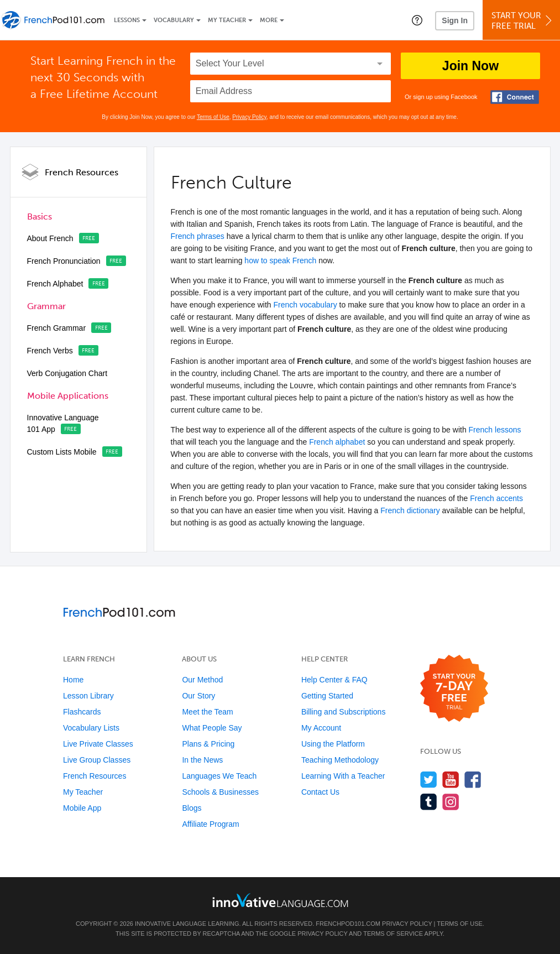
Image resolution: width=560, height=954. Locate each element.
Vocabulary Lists (91, 728)
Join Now (470, 66)
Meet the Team (207, 712)
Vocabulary (174, 20)
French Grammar (57, 328)
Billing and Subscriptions (344, 712)
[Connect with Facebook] (515, 97)
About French (50, 238)
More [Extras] (269, 20)
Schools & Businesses (220, 792)
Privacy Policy (249, 117)
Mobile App (82, 808)
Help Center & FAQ (334, 680)
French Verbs (50, 351)
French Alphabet (55, 284)
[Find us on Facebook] (473, 780)
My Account (321, 728)
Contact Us (320, 792)
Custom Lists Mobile (62, 452)
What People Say (212, 728)
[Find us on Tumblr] (429, 802)
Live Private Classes (98, 744)
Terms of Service (393, 934)
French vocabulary (305, 305)
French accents (496, 498)
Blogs (192, 808)
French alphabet (337, 442)
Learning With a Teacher (343, 776)
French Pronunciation (64, 261)
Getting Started (327, 696)
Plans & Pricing (208, 744)
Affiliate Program (210, 824)
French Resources (82, 172)
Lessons (127, 20)
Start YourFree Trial (523, 21)
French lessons (495, 430)
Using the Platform (333, 744)
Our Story (198, 696)
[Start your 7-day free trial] (454, 689)
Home (73, 680)
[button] (417, 20)
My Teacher (227, 20)
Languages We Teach (219, 776)
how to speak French (280, 260)
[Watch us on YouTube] (451, 780)
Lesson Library (88, 696)
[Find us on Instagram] (451, 802)
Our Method (202, 680)
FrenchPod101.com (348, 924)
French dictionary (410, 510)
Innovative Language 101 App (63, 423)
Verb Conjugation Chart (67, 373)
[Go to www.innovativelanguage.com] (280, 900)
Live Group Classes (97, 760)
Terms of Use (213, 117)
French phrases (198, 236)
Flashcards (82, 712)
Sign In (455, 20)
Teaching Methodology (340, 760)
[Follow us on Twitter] (429, 780)
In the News (202, 760)
